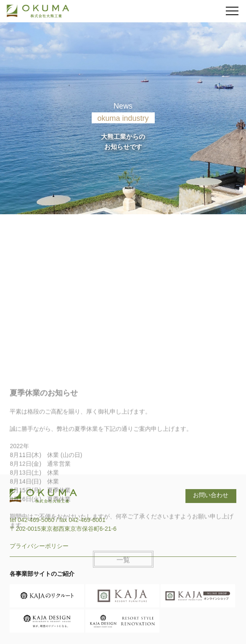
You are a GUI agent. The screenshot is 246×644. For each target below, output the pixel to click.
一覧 (123, 575)
